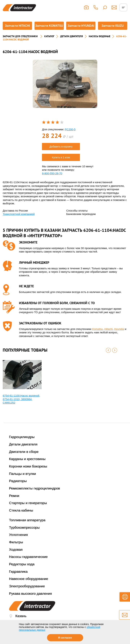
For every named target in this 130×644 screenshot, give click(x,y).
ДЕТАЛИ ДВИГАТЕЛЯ (72, 43)
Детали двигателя (23, 451)
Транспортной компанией (19, 221)
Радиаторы (18, 488)
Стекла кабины (21, 517)
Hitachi (108, 336)
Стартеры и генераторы (28, 510)
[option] (65, 91)
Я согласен (65, 638)
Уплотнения (18, 542)
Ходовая (16, 556)
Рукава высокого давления (30, 600)
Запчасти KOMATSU (49, 30)
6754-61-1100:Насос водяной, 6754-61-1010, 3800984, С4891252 (21, 406)
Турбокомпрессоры (24, 534)
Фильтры (16, 549)
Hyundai (119, 336)
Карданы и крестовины (27, 466)
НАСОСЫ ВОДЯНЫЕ (100, 43)
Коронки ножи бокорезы (28, 473)
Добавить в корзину (61, 153)
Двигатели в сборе (24, 459)
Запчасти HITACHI (17, 30)
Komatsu (97, 336)
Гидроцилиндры (22, 444)
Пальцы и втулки (23, 481)
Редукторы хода (22, 571)
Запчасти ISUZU (113, 30)
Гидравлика (18, 578)
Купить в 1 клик (61, 164)
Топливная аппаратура (27, 527)
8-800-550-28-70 (52, 180)
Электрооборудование (27, 593)
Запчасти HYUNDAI (81, 30)
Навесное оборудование (29, 586)
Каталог (49, 43)
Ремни (14, 503)
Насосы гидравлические (28, 564)
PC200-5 (70, 136)
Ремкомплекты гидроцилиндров (35, 495)
